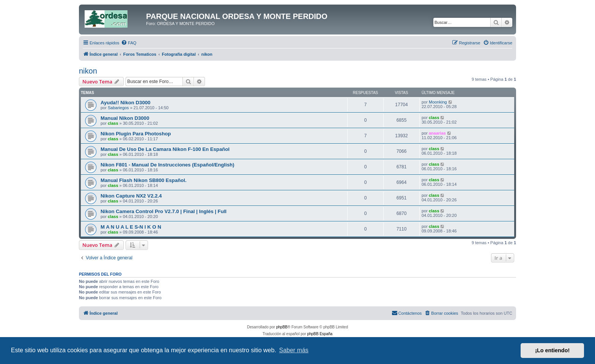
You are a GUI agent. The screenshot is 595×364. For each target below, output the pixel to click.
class (113, 123)
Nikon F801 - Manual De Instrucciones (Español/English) (167, 165)
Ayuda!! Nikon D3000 (125, 103)
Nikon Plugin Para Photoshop (136, 134)
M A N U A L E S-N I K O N (131, 227)
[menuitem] (129, 43)
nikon (88, 71)
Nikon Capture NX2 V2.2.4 (131, 196)
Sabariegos (118, 108)
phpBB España (320, 334)
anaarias (437, 133)
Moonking (438, 102)
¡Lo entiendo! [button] (552, 350)
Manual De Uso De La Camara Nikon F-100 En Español (165, 149)
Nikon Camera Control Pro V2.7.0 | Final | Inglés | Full (164, 211)
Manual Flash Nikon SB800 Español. (143, 180)
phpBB (282, 327)
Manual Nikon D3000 (125, 118)
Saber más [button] (294, 350)
